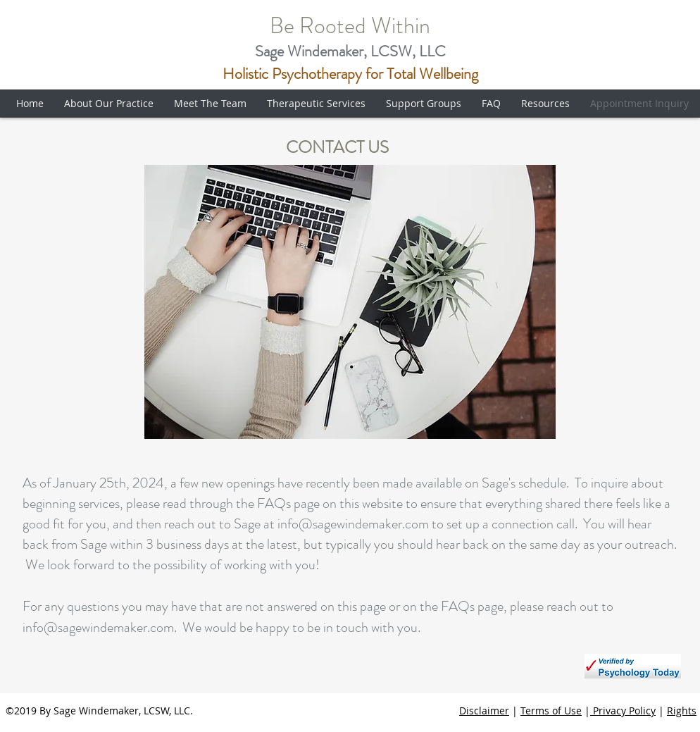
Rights (682, 711)
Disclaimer (484, 711)
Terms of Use (551, 711)
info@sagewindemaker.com (353, 524)
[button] (112, 104)
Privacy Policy (623, 711)
